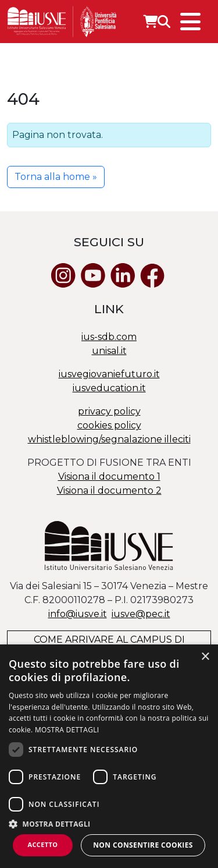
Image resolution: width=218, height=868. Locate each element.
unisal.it (109, 351)
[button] (109, 824)
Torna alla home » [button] (56, 177)
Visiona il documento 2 (109, 490)
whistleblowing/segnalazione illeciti (109, 439)
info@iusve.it (78, 614)
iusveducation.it (109, 388)
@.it (141, 614)
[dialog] (109, 756)
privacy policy (109, 411)
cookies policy (109, 425)
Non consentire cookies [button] (143, 845)
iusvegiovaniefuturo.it (109, 374)
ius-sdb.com (109, 337)
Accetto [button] (42, 844)
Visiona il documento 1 (109, 476)
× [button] (205, 657)
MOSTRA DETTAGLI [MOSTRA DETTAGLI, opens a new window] (67, 730)
